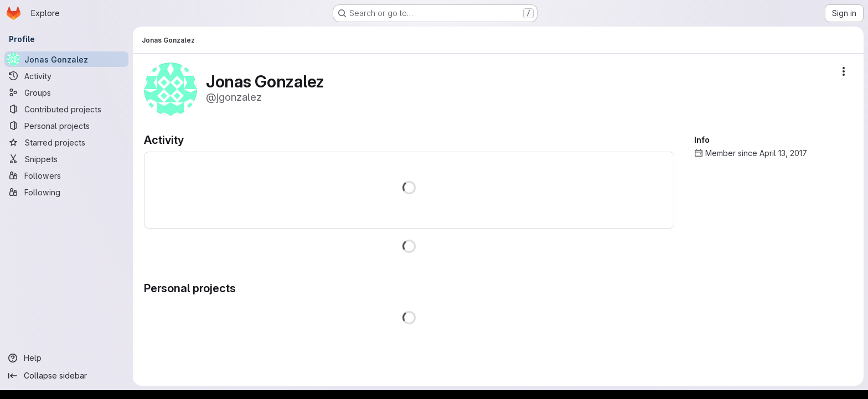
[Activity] (66, 76)
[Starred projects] (66, 142)
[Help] (66, 358)
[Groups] (66, 92)
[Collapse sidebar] (66, 376)
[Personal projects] (66, 126)
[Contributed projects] (66, 109)
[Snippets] (66, 159)
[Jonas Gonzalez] (66, 59)
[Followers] (66, 175)
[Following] (66, 192)
